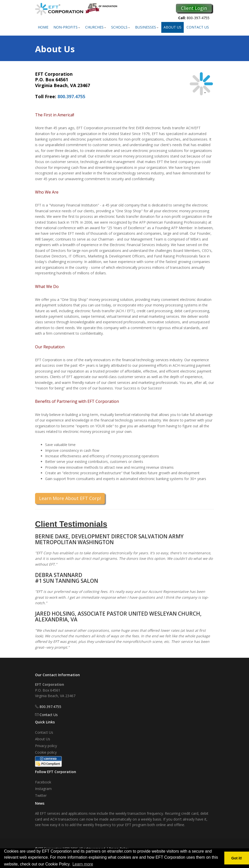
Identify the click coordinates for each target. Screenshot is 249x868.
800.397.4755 (71, 96)
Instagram (43, 789)
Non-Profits (67, 27)
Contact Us (198, 27)
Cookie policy (46, 752)
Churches (96, 27)
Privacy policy (46, 746)
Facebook (43, 782)
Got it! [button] (237, 858)
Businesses (147, 27)
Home (43, 27)
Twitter (41, 795)
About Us (173, 27)
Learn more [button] (83, 864)
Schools (121, 27)
